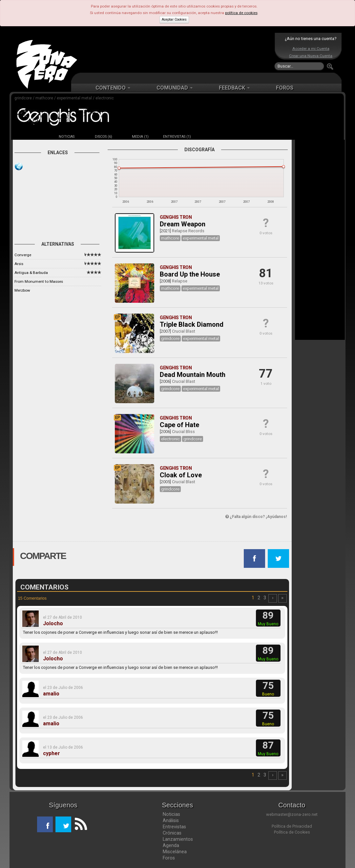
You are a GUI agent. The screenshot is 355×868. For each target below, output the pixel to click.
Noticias (171, 814)
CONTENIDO (113, 88)
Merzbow (22, 290)
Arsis (19, 264)
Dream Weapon (183, 224)
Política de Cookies (292, 832)
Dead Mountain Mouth (193, 375)
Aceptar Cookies (174, 20)
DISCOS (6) (104, 137)
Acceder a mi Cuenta (311, 49)
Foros (169, 858)
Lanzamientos (178, 839)
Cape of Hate (179, 425)
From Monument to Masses (39, 281)
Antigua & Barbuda (31, 273)
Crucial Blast (184, 331)
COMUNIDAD (175, 88)
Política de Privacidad (292, 826)
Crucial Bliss (183, 432)
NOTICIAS (67, 137)
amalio (51, 694)
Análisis (171, 820)
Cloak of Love (181, 475)
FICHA (30, 137)
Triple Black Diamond (192, 324)
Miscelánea (175, 852)
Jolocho (53, 624)
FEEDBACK (234, 88)
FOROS (285, 88)
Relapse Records (188, 231)
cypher (52, 754)
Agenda (171, 845)
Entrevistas (174, 827)
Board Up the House (190, 274)
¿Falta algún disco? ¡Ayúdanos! (256, 517)
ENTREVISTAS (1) (177, 137)
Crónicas (172, 833)
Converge (23, 255)
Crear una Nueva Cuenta (311, 56)
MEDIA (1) (140, 137)
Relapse (180, 281)
